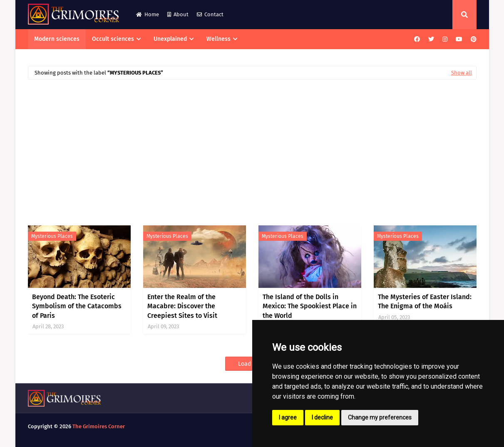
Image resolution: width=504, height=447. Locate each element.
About (178, 14)
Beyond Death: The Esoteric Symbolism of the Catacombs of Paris (77, 306)
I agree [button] (288, 417)
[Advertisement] (252, 148)
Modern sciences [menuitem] (57, 39)
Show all (462, 73)
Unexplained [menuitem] (170, 39)
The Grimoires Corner (99, 426)
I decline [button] (322, 417)
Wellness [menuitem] (218, 39)
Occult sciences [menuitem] (113, 39)
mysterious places (52, 236)
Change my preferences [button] (380, 417)
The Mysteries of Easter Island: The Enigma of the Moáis (425, 301)
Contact (210, 14)
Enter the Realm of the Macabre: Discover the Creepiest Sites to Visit (182, 306)
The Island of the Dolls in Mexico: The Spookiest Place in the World (310, 306)
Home (148, 14)
